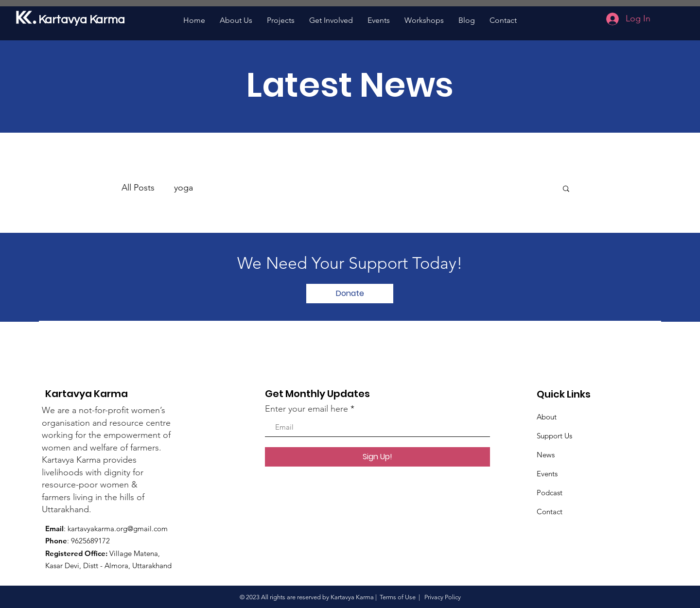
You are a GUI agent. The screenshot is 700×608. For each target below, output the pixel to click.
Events (547, 474)
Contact (550, 512)
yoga (184, 188)
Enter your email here (306, 409)
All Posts (138, 188)
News (546, 455)
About (547, 417)
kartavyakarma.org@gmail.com (118, 529)
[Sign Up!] (377, 457)
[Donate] (350, 294)
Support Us (554, 436)
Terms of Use (398, 597)
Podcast (550, 493)
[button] (566, 189)
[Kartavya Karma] (84, 20)
